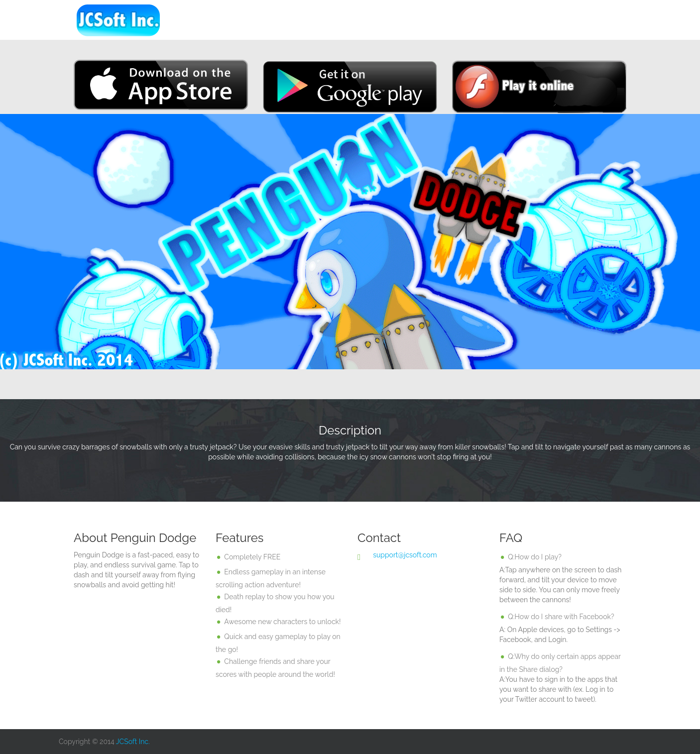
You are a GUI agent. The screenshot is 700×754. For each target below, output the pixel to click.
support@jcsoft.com (405, 555)
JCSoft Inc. (133, 742)
